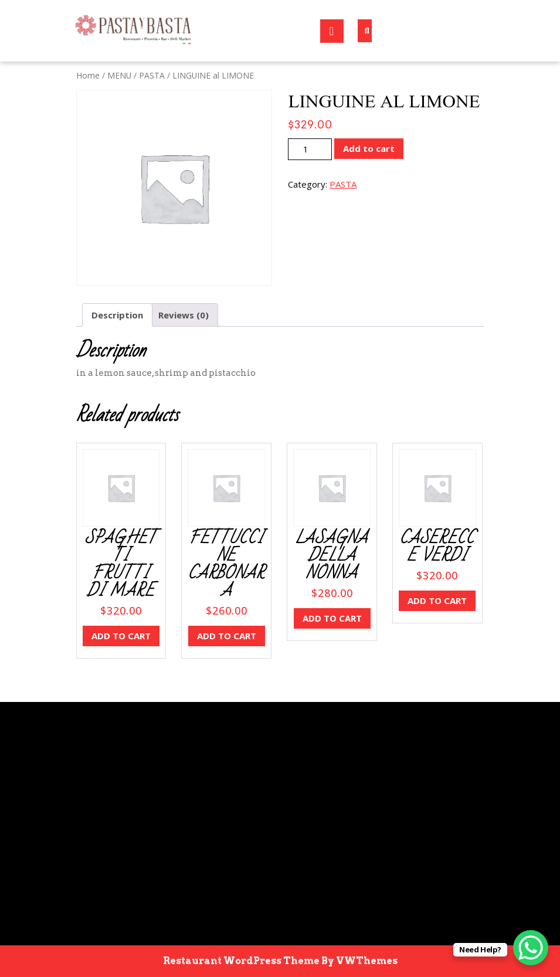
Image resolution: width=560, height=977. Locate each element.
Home (88, 75)
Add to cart (369, 148)
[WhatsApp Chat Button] (531, 948)
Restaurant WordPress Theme (241, 961)
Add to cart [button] (121, 636)
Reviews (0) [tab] (184, 315)
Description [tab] (117, 315)
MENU (119, 75)
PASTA (152, 75)
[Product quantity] (310, 149)
